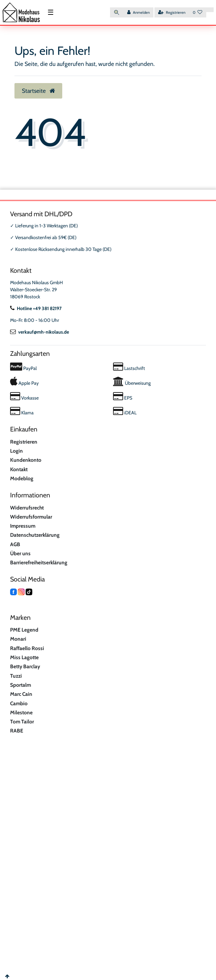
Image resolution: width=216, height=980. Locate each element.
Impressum (23, 526)
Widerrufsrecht (27, 508)
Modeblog (22, 478)
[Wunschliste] (198, 13)
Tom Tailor (22, 722)
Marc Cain (21, 694)
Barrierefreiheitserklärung (39, 562)
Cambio (19, 703)
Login (16, 451)
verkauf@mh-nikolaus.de (40, 332)
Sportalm (21, 685)
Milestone (21, 712)
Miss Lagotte (24, 657)
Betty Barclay (25, 666)
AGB (15, 544)
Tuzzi (16, 676)
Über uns (20, 553)
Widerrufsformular (31, 517)
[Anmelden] (138, 13)
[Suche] (117, 13)
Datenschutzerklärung (35, 535)
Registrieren (24, 442)
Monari (18, 639)
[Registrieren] (172, 13)
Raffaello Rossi (27, 648)
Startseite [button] (38, 91)
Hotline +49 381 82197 (36, 308)
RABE (17, 731)
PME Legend (24, 630)
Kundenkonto (26, 460)
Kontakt (19, 469)
